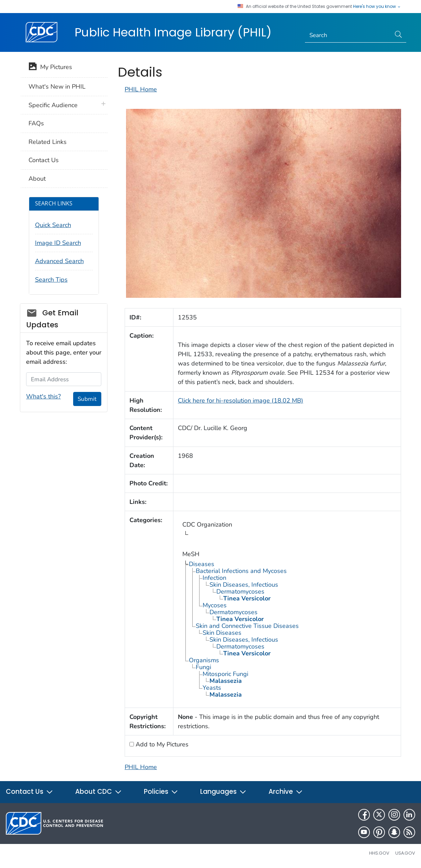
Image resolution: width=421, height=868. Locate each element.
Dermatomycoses (240, 591)
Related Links (48, 142)
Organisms (204, 660)
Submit (87, 399)
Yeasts (212, 688)
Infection (214, 578)
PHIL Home (141, 89)
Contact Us (44, 160)
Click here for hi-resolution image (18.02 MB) (241, 401)
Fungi (203, 667)
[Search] (348, 35)
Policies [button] (161, 792)
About (37, 179)
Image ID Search (58, 243)
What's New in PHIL (57, 87)
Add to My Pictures (161, 744)
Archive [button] (286, 792)
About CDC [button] (99, 792)
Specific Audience (53, 105)
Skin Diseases (222, 633)
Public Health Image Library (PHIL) (173, 32)
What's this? (43, 396)
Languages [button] (223, 792)
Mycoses (215, 605)
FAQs (36, 123)
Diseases (202, 564)
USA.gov (405, 853)
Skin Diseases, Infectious (244, 585)
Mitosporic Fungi (225, 674)
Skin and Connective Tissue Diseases (247, 626)
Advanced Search (59, 261)
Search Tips (51, 280)
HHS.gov (379, 853)
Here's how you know (377, 7)
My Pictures (50, 68)
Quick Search (53, 225)
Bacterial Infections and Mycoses (241, 571)
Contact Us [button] (30, 792)
